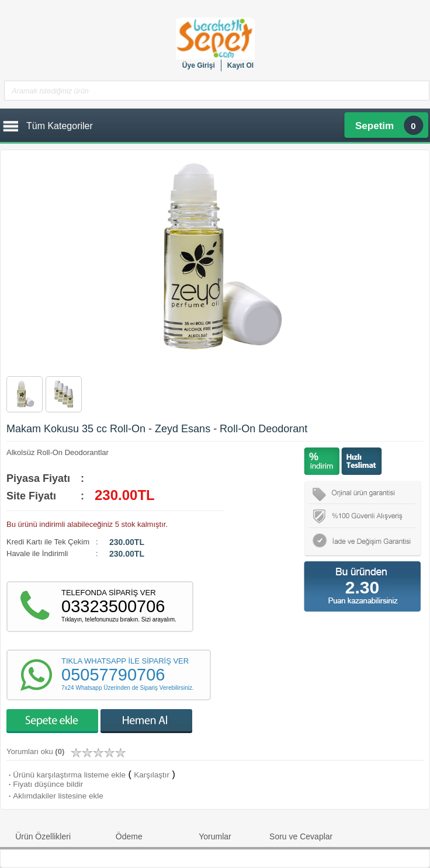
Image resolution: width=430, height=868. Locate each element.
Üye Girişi (199, 65)
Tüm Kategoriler (60, 126)
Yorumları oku (35, 751)
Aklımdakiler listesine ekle (55, 796)
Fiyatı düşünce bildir (45, 784)
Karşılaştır (152, 775)
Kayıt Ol (240, 65)
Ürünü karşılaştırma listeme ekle (66, 775)
